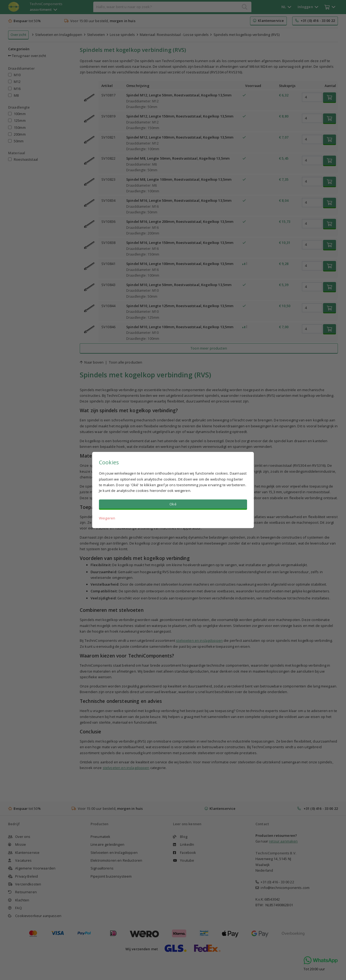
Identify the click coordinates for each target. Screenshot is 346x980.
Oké (173, 504)
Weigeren (107, 518)
